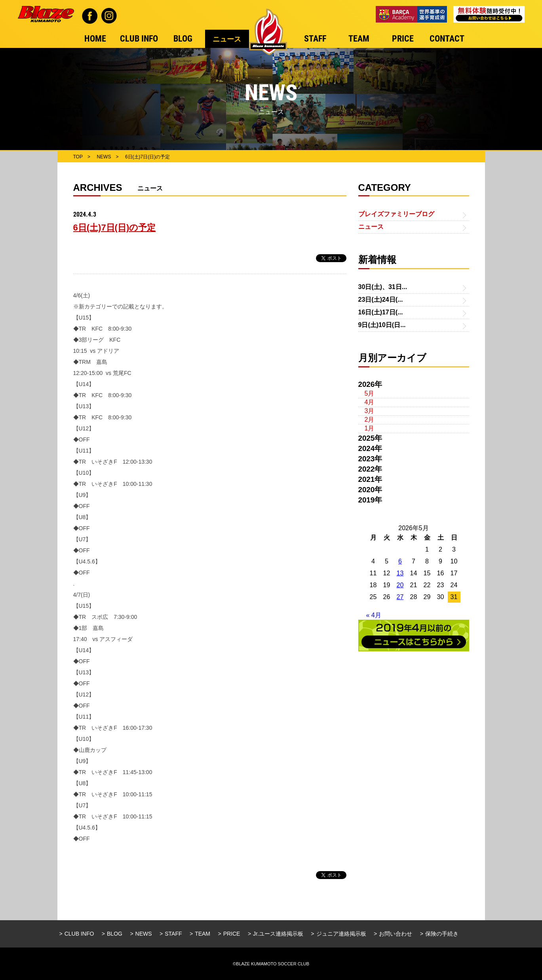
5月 (370, 393)
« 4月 (374, 615)
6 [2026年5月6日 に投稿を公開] (400, 561)
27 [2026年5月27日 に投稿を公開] (400, 597)
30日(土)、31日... (383, 287)
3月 (370, 411)
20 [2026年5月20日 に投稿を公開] (400, 585)
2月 (370, 420)
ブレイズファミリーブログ (396, 214)
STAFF (173, 934)
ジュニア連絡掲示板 (341, 934)
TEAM (203, 934)
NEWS (144, 934)
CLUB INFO (79, 934)
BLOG (115, 934)
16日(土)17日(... (381, 312)
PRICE (232, 934)
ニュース (371, 227)
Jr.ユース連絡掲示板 (278, 934)
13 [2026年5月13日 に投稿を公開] (400, 573)
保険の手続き (442, 934)
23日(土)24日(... (381, 300)
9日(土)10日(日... (382, 325)
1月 (370, 428)
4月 (370, 402)
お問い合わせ (396, 934)
